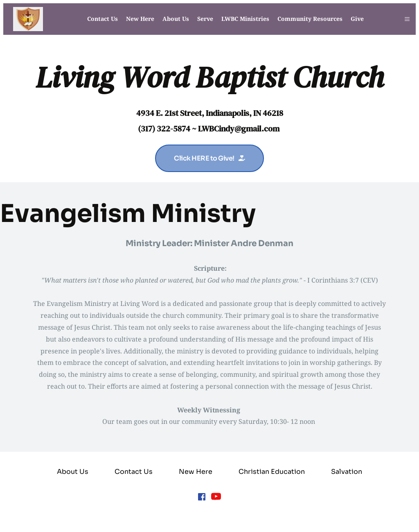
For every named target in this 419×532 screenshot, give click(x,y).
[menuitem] (102, 19)
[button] (407, 19)
